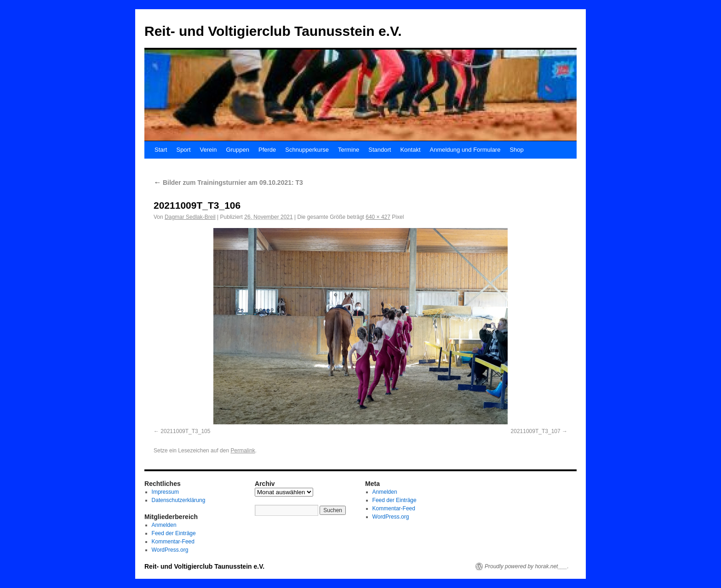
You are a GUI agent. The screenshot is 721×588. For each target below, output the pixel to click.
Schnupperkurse (307, 150)
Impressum (165, 492)
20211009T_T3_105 (185, 431)
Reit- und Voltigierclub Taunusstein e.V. (273, 31)
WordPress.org (170, 550)
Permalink (243, 451)
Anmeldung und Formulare (465, 150)
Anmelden (164, 525)
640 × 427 (378, 217)
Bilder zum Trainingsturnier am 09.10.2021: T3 (228, 183)
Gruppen (237, 150)
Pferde (267, 150)
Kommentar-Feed (173, 542)
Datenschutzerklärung (179, 500)
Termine (349, 150)
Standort (380, 150)
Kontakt (410, 150)
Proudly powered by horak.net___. (527, 566)
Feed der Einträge (174, 533)
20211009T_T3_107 (536, 431)
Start (161, 150)
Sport (183, 150)
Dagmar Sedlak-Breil (190, 217)
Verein (209, 150)
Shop (516, 150)
